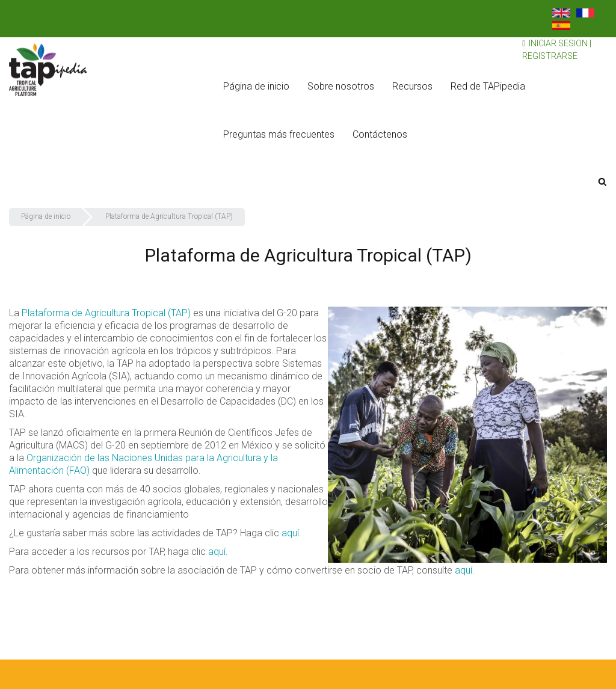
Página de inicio (256, 86)
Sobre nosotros (341, 86)
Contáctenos (380, 134)
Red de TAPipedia (488, 86)
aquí (290, 533)
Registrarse (550, 56)
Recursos (412, 86)
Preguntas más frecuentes (279, 134)
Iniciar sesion (558, 43)
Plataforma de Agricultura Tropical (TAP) (106, 313)
